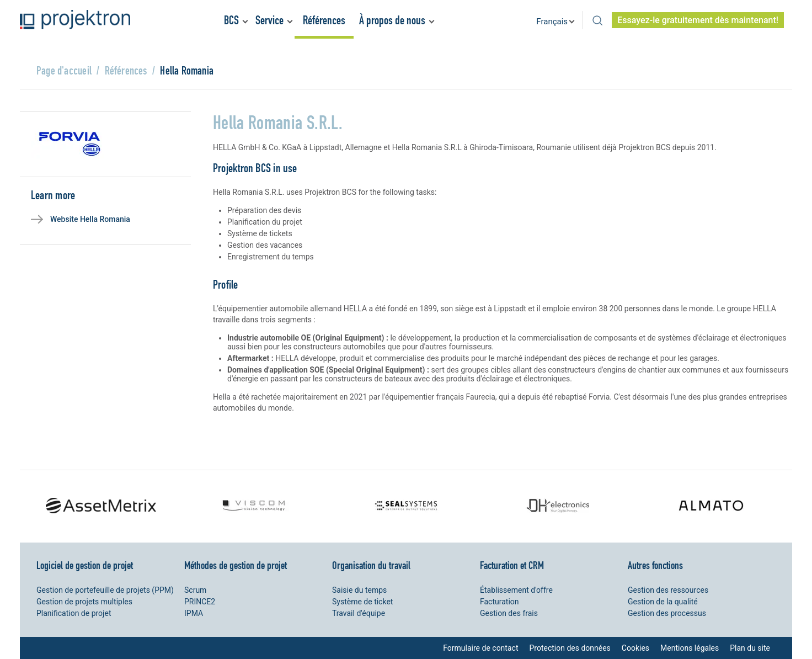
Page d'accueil (64, 70)
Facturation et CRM (512, 565)
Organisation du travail (371, 565)
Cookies (635, 648)
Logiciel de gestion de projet (85, 565)
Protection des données (570, 648)
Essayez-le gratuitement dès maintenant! (698, 20)
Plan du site (750, 648)
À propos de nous (392, 20)
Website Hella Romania (90, 219)
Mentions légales (690, 648)
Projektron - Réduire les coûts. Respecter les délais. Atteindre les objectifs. (75, 20)
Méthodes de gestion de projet (236, 565)
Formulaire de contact (480, 648)
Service (269, 20)
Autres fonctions (655, 565)
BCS (231, 20)
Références (324, 20)
